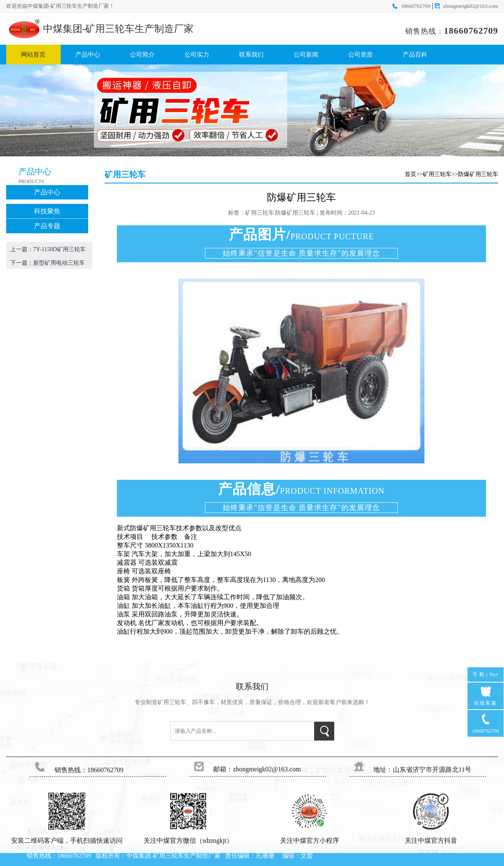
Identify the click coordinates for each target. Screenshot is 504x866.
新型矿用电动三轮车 (59, 263)
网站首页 (33, 55)
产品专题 (47, 226)
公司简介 (142, 55)
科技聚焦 (47, 211)
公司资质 (360, 55)
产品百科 (415, 55)
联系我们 (251, 55)
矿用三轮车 (437, 174)
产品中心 (88, 55)
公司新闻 (306, 55)
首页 (410, 174)
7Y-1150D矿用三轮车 (59, 249)
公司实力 (197, 55)
